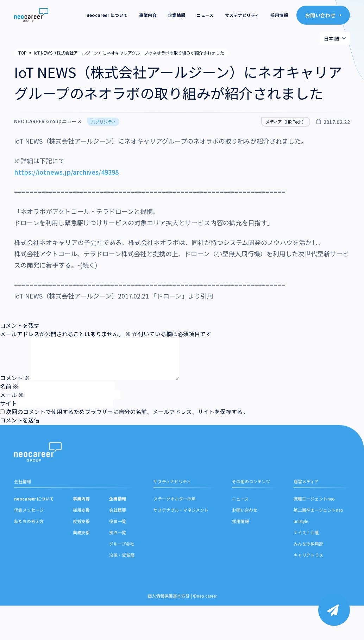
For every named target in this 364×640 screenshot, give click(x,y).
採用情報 (279, 15)
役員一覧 (118, 550)
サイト (8, 403)
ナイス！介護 (306, 562)
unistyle (301, 550)
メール (12, 395)
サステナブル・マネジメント (181, 539)
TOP (23, 53)
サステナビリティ (242, 15)
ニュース (205, 15)
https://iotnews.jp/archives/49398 (66, 172)
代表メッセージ (29, 539)
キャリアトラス (308, 584)
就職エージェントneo (314, 528)
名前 (9, 386)
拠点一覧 (118, 562)
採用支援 (81, 539)
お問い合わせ (245, 539)
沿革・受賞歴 (122, 584)
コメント (15, 378)
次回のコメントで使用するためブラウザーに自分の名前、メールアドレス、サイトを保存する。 (127, 412)
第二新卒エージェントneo (318, 539)
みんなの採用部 (308, 573)
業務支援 (81, 562)
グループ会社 (122, 573)
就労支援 (81, 550)
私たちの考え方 (29, 550)
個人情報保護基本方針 (169, 625)
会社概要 (118, 539)
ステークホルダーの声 (175, 528)
